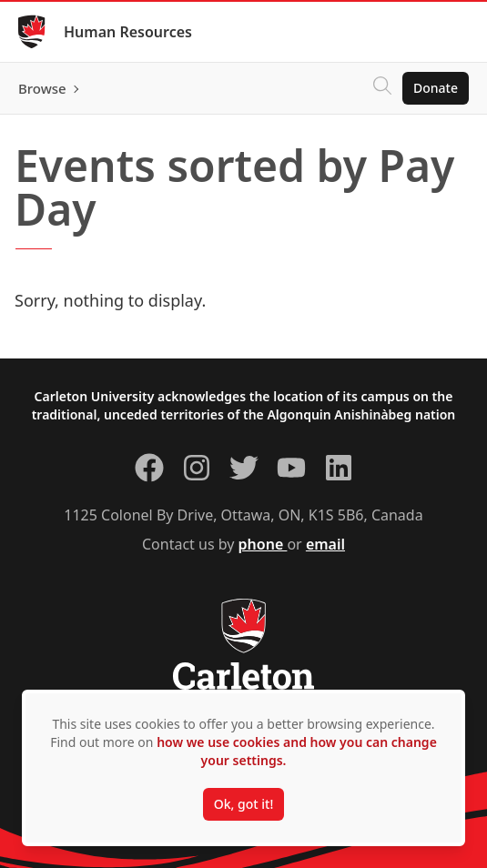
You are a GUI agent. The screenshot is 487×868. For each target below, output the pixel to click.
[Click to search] (382, 88)
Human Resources (128, 32)
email (325, 544)
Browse (42, 88)
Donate (436, 88)
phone (263, 544)
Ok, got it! (243, 804)
